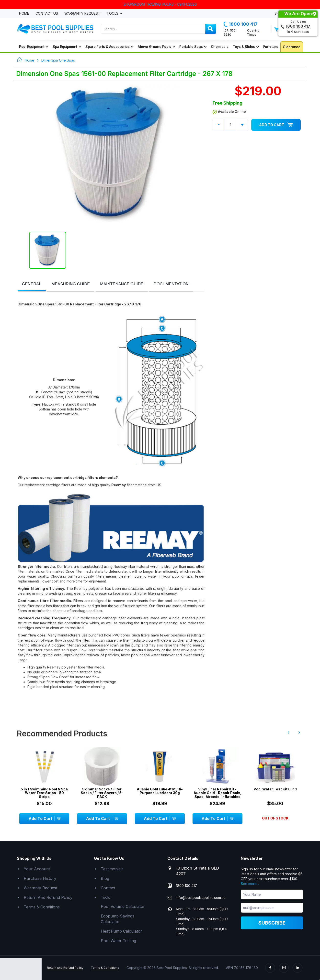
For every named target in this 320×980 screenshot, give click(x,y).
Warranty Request (82, 14)
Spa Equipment (67, 47)
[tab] (32, 285)
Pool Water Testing (118, 941)
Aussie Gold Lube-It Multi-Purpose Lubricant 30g (160, 791)
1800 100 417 (241, 24)
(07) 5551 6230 (230, 32)
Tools (113, 14)
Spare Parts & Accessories (109, 47)
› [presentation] (299, 732)
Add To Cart (276, 125)
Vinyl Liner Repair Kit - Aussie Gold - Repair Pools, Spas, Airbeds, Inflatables (217, 793)
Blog (105, 878)
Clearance (291, 47)
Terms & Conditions (42, 907)
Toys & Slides (246, 47)
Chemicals (220, 47)
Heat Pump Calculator (121, 931)
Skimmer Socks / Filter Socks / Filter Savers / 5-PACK (102, 793)
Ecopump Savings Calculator (118, 919)
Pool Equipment (34, 47)
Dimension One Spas (58, 60)
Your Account (37, 869)
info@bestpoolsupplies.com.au (201, 898)
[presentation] (32, 284)
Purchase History (40, 878)
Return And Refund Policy (48, 897)
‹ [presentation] (288, 732)
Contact (108, 888)
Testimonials (112, 869)
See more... (250, 884)
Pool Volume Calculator (123, 906)
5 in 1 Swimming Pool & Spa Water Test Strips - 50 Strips (44, 793)
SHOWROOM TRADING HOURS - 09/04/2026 (160, 4)
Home (24, 14)
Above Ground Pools (156, 47)
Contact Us (47, 14)
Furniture (271, 47)
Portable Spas (193, 47)
